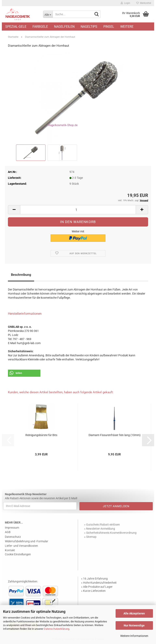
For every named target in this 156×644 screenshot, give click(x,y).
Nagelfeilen (64, 27)
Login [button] (125, 3)
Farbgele (40, 27)
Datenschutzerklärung (57, 629)
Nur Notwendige (134, 625)
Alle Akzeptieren (134, 613)
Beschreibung (21, 275)
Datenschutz (13, 537)
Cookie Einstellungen (18, 554)
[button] (14, 210)
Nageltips (89, 27)
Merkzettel (144, 3)
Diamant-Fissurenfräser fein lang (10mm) (115, 435)
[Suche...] (48, 14)
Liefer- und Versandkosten (21, 546)
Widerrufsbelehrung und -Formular (27, 541)
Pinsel (109, 27)
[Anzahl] (78, 210)
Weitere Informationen (134, 636)
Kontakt (10, 550)
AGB (8, 532)
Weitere (127, 27)
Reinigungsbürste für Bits (41, 435)
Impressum (12, 528)
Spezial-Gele (16, 27)
